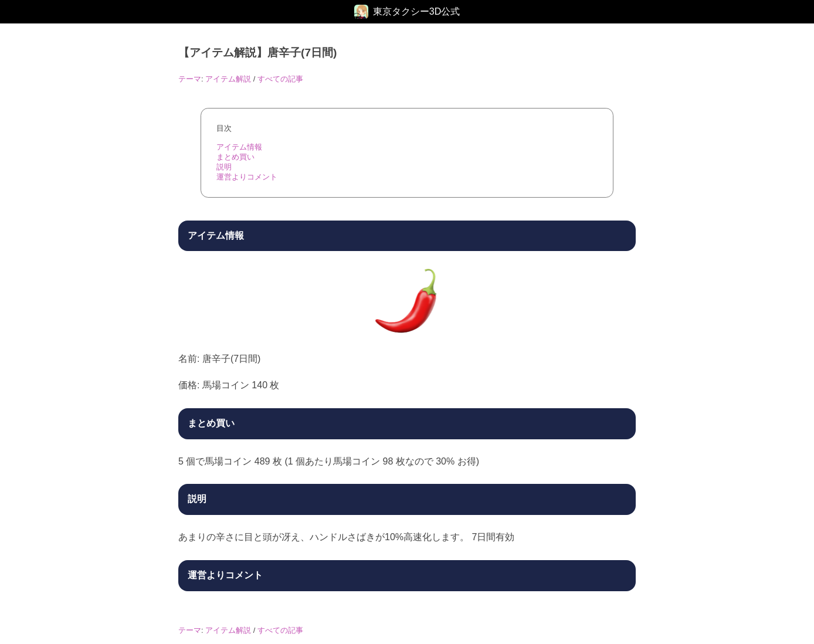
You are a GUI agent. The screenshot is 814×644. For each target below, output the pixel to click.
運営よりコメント (247, 177)
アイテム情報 (239, 147)
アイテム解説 (228, 79)
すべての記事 (280, 79)
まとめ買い (235, 157)
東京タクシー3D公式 (416, 11)
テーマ (190, 79)
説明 (224, 167)
